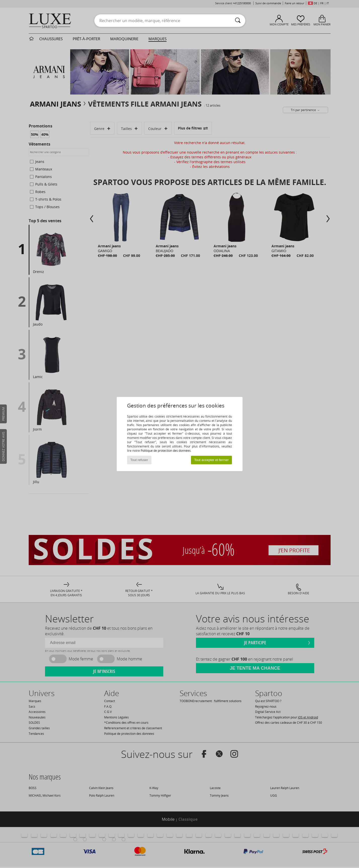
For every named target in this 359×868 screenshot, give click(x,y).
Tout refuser (139, 460)
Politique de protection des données (166, 451)
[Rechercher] (238, 21)
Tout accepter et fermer (211, 460)
